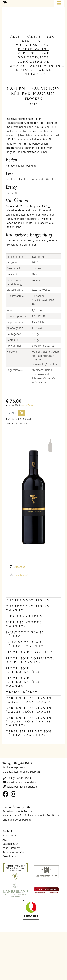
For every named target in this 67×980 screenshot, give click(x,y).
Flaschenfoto (22, 575)
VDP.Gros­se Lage (33, 45)
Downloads (9, 856)
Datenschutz (10, 844)
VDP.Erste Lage (33, 53)
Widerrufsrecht (11, 848)
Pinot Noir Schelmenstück (23, 670)
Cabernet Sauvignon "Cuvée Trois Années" (29, 700)
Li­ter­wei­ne (33, 74)
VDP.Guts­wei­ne (33, 62)
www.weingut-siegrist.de (22, 786)
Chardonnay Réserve (29, 600)
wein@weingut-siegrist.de (23, 782)
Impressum (9, 835)
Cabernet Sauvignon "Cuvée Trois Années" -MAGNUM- (31, 722)
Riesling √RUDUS (24, 616)
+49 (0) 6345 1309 (19, 778)
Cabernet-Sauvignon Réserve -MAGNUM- (29, 733)
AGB (5, 840)
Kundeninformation (14, 852)
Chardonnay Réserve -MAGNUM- (30, 608)
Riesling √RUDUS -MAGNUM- (25, 624)
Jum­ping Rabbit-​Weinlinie (36, 66)
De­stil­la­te (33, 41)
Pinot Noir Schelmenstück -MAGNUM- (24, 682)
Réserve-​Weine (33, 49)
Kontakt (7, 831)
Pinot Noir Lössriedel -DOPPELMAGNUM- (32, 660)
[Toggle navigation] (59, 3)
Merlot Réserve (23, 692)
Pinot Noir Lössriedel (30, 652)
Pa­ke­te (34, 37)
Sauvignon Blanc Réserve (25, 634)
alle (15, 37)
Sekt (52, 37)
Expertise (20, 567)
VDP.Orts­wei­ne (34, 58)
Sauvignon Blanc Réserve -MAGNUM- (26, 644)
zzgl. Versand (29, 405)
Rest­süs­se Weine (34, 70)
